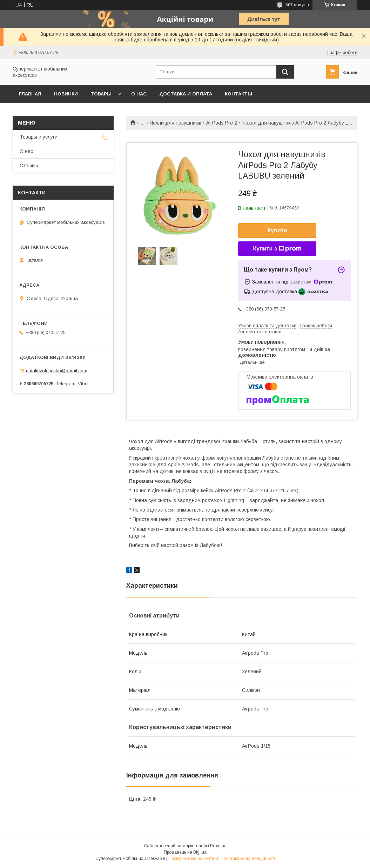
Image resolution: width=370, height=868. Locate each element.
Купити (277, 230)
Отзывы (29, 166)
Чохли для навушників (176, 123)
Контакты (238, 94)
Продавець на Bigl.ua (185, 852)
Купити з (277, 249)
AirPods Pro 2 (222, 123)
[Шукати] (285, 72)
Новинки (66, 94)
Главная (30, 94)
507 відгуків (297, 5)
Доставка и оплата (186, 94)
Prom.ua (218, 846)
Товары (101, 94)
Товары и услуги (39, 137)
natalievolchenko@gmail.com (57, 371)
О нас (139, 94)
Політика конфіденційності (248, 859)
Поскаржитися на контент (193, 859)
